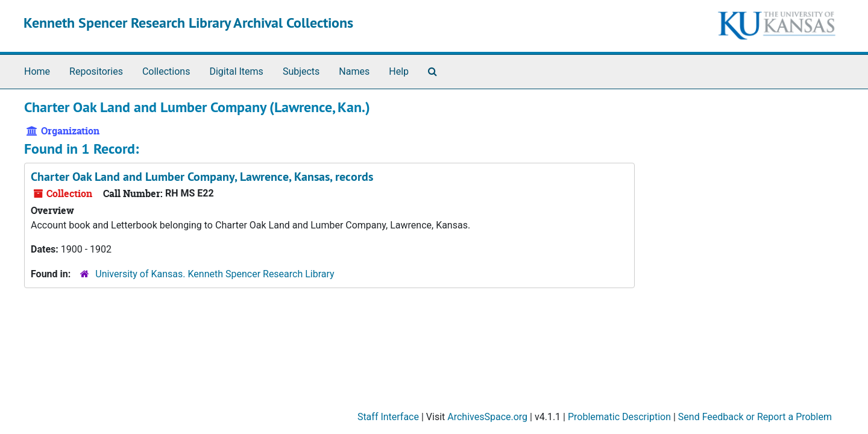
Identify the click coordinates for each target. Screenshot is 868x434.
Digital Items (236, 71)
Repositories (96, 71)
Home (37, 71)
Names (354, 71)
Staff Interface (388, 417)
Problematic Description (619, 417)
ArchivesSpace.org (487, 417)
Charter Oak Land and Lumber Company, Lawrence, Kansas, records (202, 177)
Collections (166, 71)
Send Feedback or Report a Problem (755, 417)
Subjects (301, 71)
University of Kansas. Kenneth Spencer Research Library (215, 274)
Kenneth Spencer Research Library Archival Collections (188, 23)
